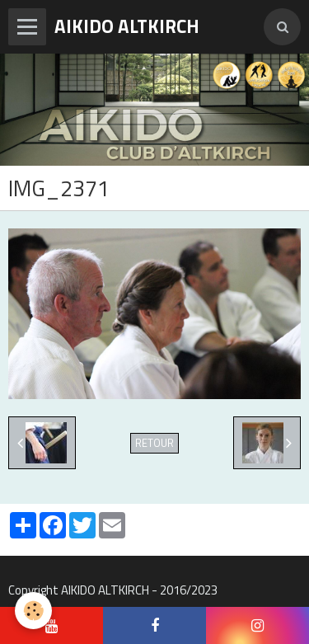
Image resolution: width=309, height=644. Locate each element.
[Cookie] (33, 611)
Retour (154, 443)
